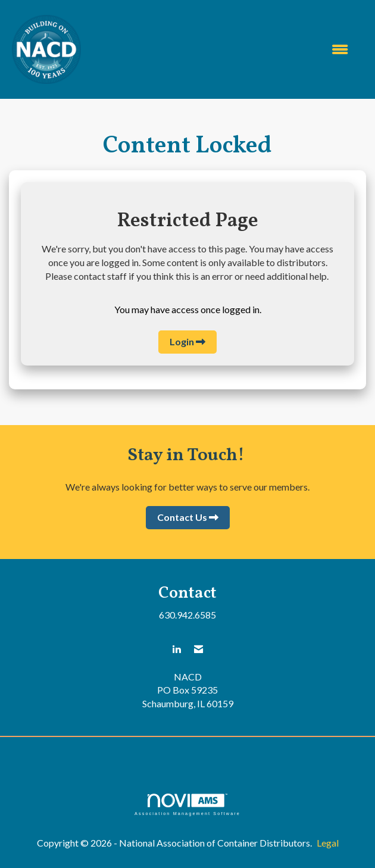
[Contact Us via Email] (199, 649)
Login (182, 341)
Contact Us (182, 517)
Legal (328, 843)
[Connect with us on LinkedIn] (176, 649)
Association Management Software (187, 805)
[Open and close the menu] (221, 50)
